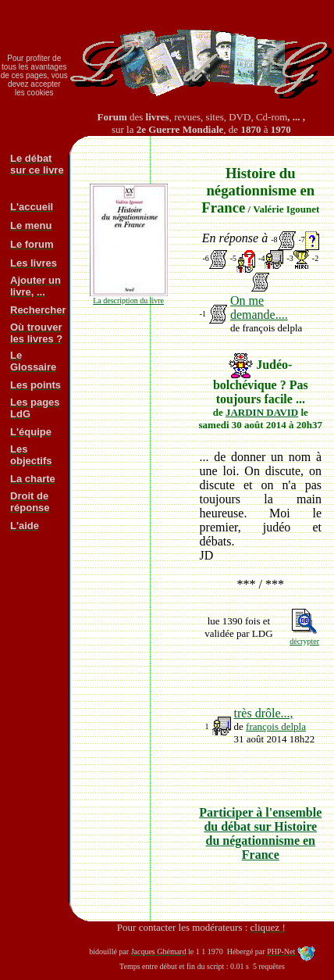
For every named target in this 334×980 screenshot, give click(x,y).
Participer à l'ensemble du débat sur (260, 833)
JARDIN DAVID (262, 412)
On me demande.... (259, 308)
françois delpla (276, 726)
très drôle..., (264, 713)
